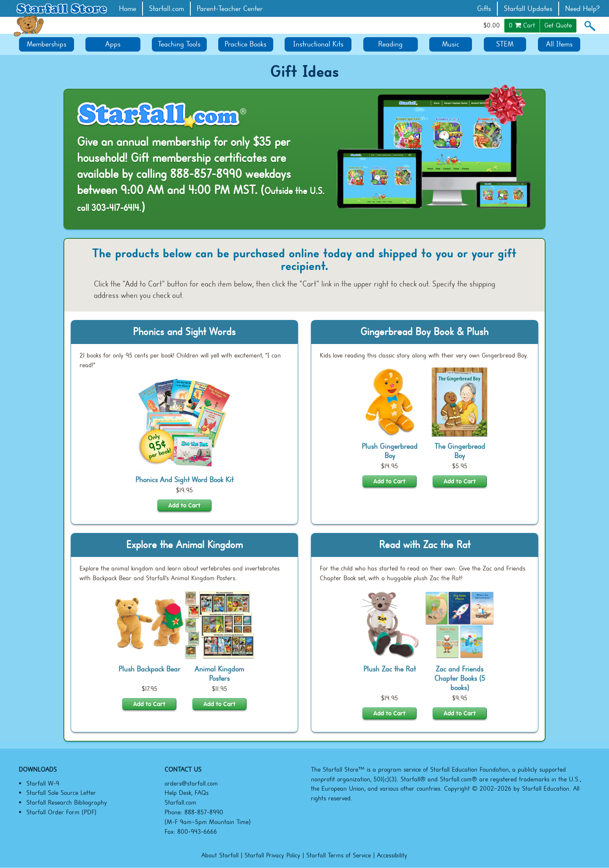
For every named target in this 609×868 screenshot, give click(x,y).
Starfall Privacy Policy (272, 855)
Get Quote (558, 25)
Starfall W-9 (43, 783)
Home (128, 9)
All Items (559, 44)
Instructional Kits (318, 44)
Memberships (47, 44)
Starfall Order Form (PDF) (61, 812)
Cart (522, 25)
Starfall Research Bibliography (67, 802)
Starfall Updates (528, 9)
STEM (505, 44)
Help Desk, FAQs (187, 793)
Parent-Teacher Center (230, 9)
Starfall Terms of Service (339, 855)
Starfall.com (166, 9)
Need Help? (583, 9)
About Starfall (220, 855)
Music (451, 44)
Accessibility (392, 855)
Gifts (484, 9)
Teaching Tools (179, 44)
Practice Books (246, 44)
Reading (390, 44)
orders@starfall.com (191, 783)
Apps (113, 44)
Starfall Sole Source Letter (61, 793)
